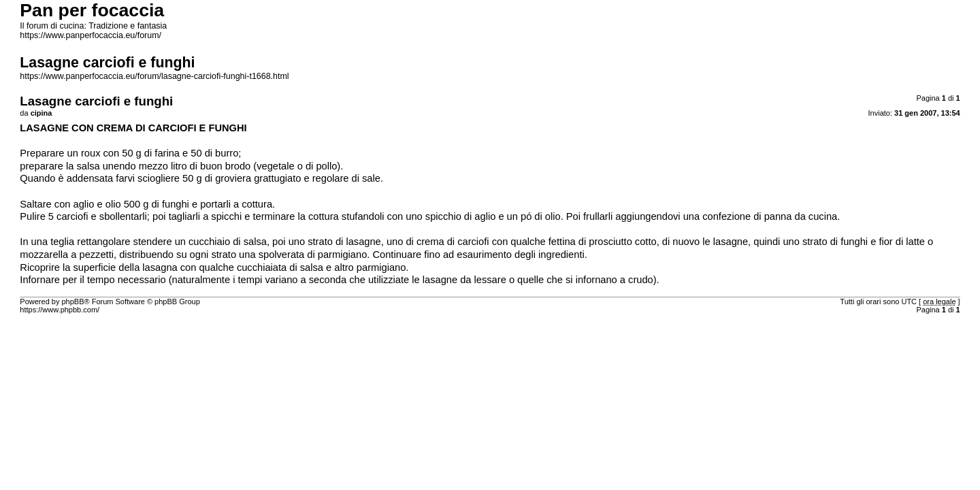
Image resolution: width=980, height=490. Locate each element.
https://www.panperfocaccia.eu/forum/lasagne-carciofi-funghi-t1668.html (154, 76)
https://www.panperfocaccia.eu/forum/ (91, 35)
